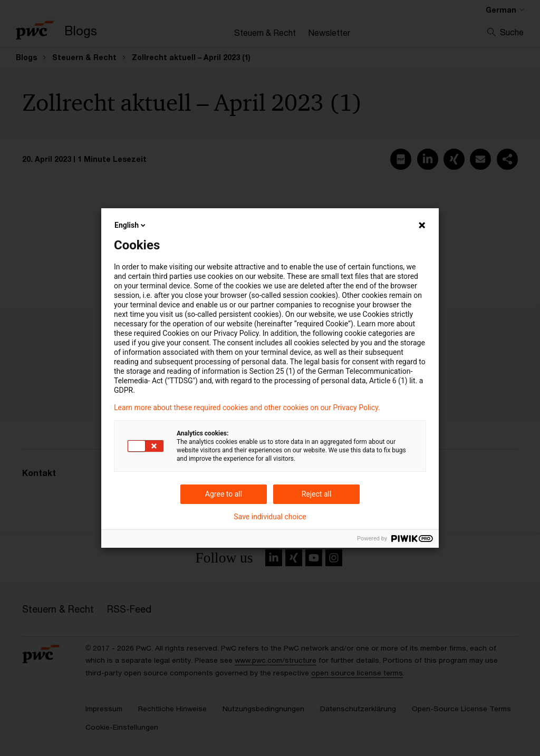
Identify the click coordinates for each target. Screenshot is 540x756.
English (131, 225)
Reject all (317, 494)
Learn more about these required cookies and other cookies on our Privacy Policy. (247, 408)
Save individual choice (270, 517)
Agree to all (224, 494)
